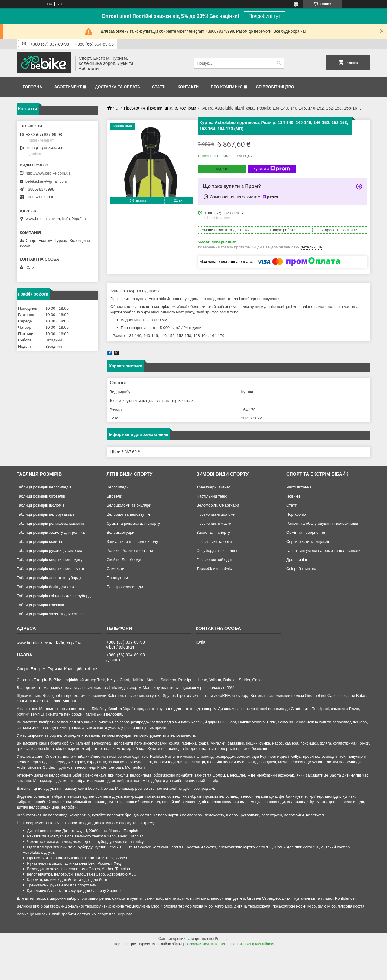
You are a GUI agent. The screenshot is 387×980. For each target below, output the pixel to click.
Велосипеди (117, 487)
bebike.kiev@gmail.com (46, 181)
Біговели (114, 496)
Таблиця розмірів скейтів (39, 541)
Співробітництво (275, 87)
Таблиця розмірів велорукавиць (46, 514)
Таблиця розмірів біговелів (41, 496)
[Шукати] (279, 63)
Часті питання (299, 487)
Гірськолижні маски (214, 523)
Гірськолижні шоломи (216, 514)
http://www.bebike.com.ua (48, 173)
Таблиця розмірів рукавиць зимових (49, 551)
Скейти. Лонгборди (124, 560)
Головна (32, 87)
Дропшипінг (297, 560)
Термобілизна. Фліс (214, 569)
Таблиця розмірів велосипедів (44, 487)
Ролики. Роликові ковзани (130, 551)
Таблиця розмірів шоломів (41, 505)
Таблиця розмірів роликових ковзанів (50, 523)
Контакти (188, 87)
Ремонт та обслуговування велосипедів (322, 523)
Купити (222, 169)
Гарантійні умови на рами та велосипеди (323, 551)
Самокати (115, 569)
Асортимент (68, 87)
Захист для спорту (213, 532)
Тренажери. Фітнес (214, 487)
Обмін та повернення (306, 532)
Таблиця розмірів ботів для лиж (45, 587)
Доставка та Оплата (117, 87)
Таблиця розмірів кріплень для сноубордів (55, 596)
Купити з (272, 169)
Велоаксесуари (120, 532)
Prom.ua (222, 939)
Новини (293, 496)
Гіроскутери (117, 578)
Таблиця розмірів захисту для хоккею (51, 614)
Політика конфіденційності (253, 944)
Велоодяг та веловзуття (128, 514)
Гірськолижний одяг (214, 560)
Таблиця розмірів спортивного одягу (49, 560)
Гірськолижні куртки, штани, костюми (160, 108)
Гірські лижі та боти (214, 541)
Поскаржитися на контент (206, 944)
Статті (159, 87)
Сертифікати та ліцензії (308, 541)
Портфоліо (296, 514)
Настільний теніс (212, 496)
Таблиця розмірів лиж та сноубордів (49, 578)
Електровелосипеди (125, 587)
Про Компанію (227, 87)
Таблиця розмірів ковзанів (40, 605)
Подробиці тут (264, 16)
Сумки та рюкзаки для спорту (133, 523)
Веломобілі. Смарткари (218, 505)
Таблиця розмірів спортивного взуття (50, 569)
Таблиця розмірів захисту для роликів (51, 532)
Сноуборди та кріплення (219, 551)
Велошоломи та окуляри (129, 505)
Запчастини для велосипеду (132, 541)
